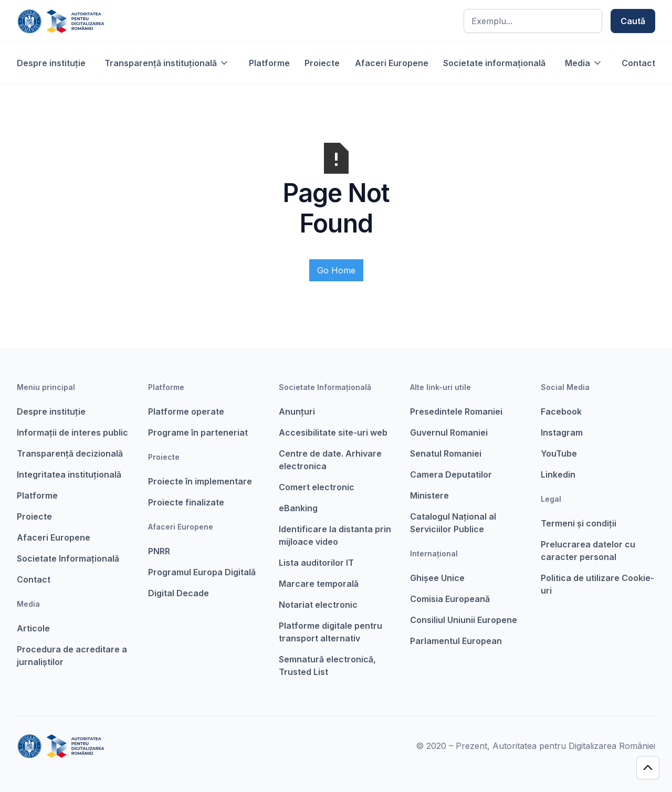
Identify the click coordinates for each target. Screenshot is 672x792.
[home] (61, 21)
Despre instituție (51, 63)
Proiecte (322, 63)
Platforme (269, 63)
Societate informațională (494, 63)
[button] (167, 63)
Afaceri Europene (392, 63)
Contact (638, 63)
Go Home (336, 270)
